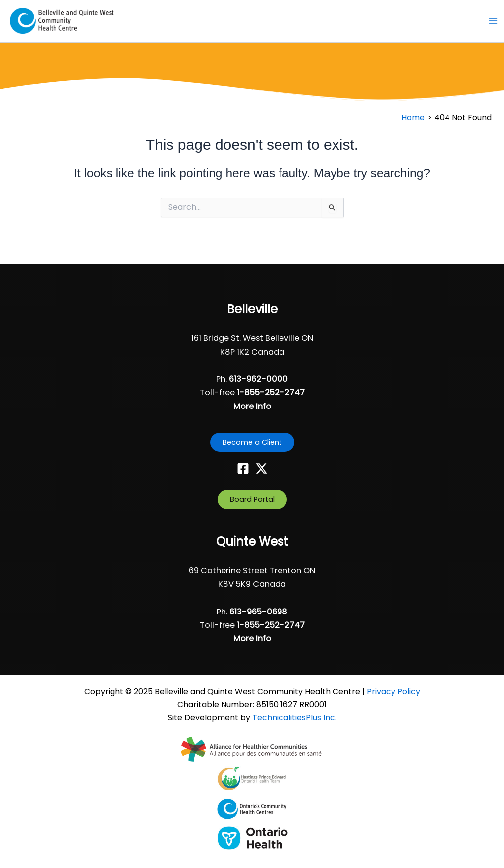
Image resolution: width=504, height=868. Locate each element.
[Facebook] (243, 469)
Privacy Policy (393, 691)
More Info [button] (252, 406)
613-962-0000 (258, 379)
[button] (252, 442)
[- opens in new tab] (252, 749)
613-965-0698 (258, 612)
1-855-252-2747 (271, 392)
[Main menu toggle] (493, 22)
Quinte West (252, 541)
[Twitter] (261, 469)
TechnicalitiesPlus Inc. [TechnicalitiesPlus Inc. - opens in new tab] (294, 718)
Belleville (252, 309)
